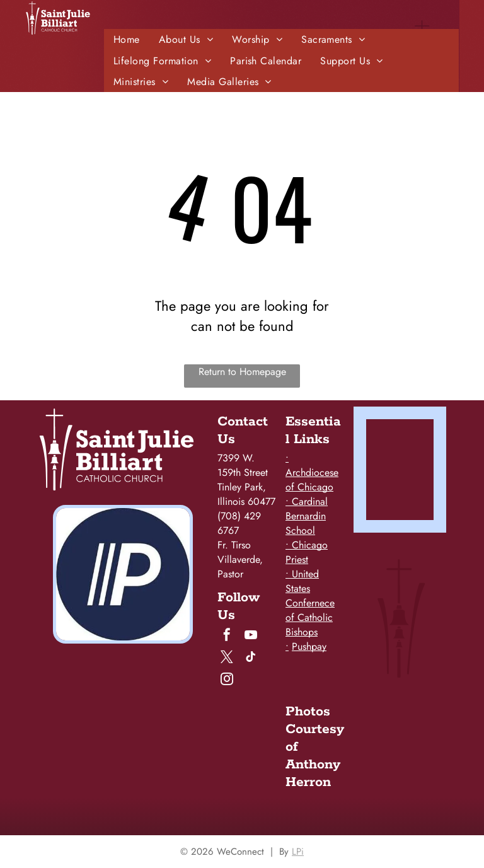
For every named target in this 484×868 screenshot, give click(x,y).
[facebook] (227, 636)
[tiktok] (251, 658)
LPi (298, 852)
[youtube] (251, 636)
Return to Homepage (242, 372)
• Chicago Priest (307, 552)
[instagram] (227, 680)
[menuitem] (127, 39)
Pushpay (309, 646)
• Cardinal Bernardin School (307, 516)
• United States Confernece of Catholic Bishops (310, 603)
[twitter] (227, 658)
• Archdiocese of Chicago (312, 472)
